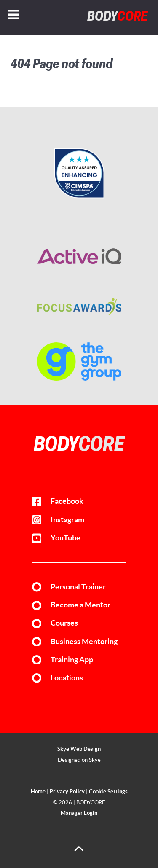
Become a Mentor (80, 605)
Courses (64, 623)
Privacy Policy (67, 791)
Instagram (67, 520)
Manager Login (79, 813)
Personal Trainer (78, 587)
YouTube (66, 538)
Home (38, 791)
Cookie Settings (108, 791)
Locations (67, 678)
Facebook (67, 501)
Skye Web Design (79, 749)
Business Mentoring (84, 642)
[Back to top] (79, 852)
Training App (72, 660)
